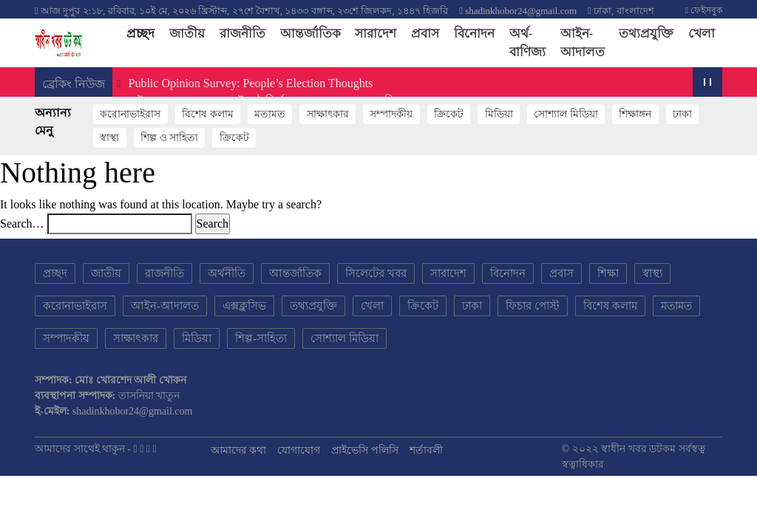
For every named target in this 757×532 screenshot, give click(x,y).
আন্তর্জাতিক (310, 34)
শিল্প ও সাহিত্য (169, 138)
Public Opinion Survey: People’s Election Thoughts (249, 83)
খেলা (702, 34)
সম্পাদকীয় (391, 114)
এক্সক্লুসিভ (244, 306)
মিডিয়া (499, 114)
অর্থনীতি (227, 273)
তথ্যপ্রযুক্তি (646, 34)
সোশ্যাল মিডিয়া (566, 114)
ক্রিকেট (449, 114)
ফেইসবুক (704, 10)
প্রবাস (425, 34)
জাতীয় (187, 34)
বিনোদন (474, 34)
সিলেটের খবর (376, 273)
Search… (22, 224)
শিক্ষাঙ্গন (635, 114)
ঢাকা (682, 114)
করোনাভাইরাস (130, 114)
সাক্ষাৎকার (328, 114)
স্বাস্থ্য (109, 138)
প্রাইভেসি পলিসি (365, 450)
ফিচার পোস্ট (533, 306)
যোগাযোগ (299, 450)
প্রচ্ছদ (144, 33)
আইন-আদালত (583, 43)
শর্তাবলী (426, 450)
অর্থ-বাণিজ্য (527, 43)
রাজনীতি (242, 34)
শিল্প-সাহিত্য (261, 338)
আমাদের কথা (239, 450)
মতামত (270, 114)
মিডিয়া (197, 338)
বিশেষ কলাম (208, 114)
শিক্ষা (608, 273)
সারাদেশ (376, 34)
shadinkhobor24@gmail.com (521, 11)
